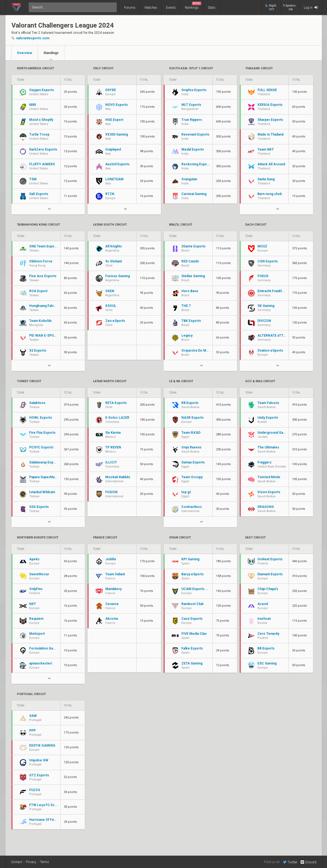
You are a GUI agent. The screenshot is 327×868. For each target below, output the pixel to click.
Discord (308, 862)
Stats (212, 8)
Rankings (193, 6)
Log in (311, 8)
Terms (45, 862)
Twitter (290, 862)
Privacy (31, 862)
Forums (130, 8)
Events (171, 8)
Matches (151, 8)
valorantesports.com (33, 38)
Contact (16, 862)
